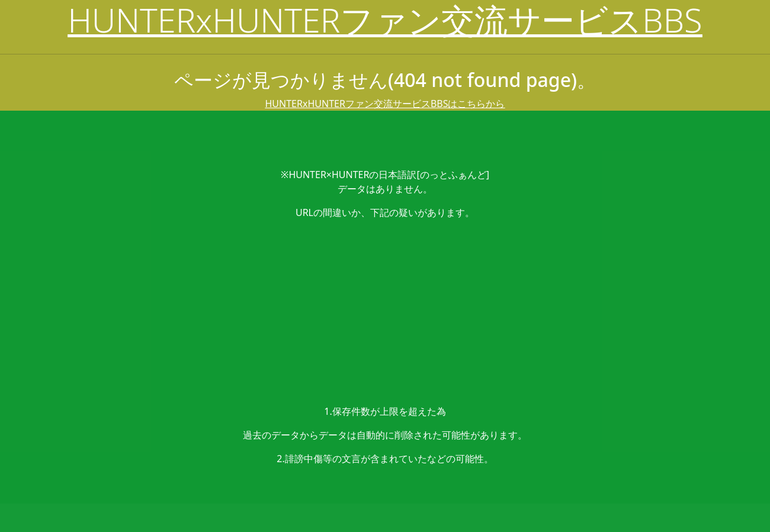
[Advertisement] (385, 312)
